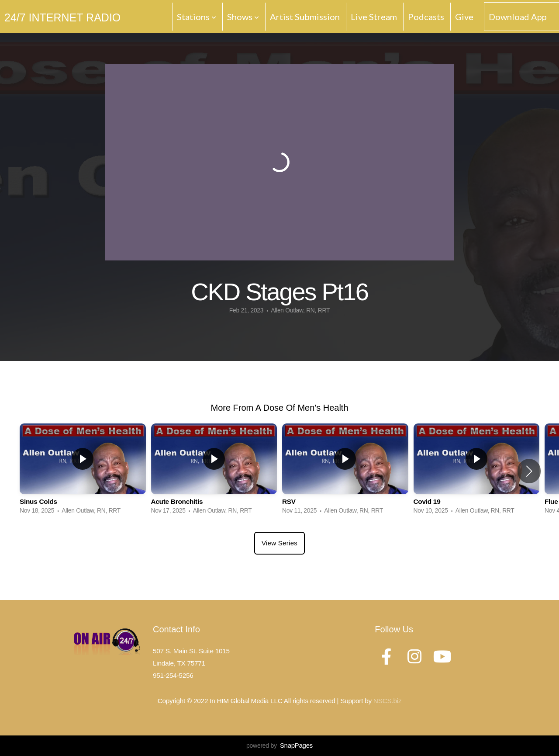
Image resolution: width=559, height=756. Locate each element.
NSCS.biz (387, 701)
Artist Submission (305, 17)
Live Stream (374, 17)
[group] (83, 471)
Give (464, 17)
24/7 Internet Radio (62, 17)
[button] (529, 471)
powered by (279, 746)
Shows (243, 17)
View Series (279, 543)
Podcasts (426, 17)
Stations (197, 17)
